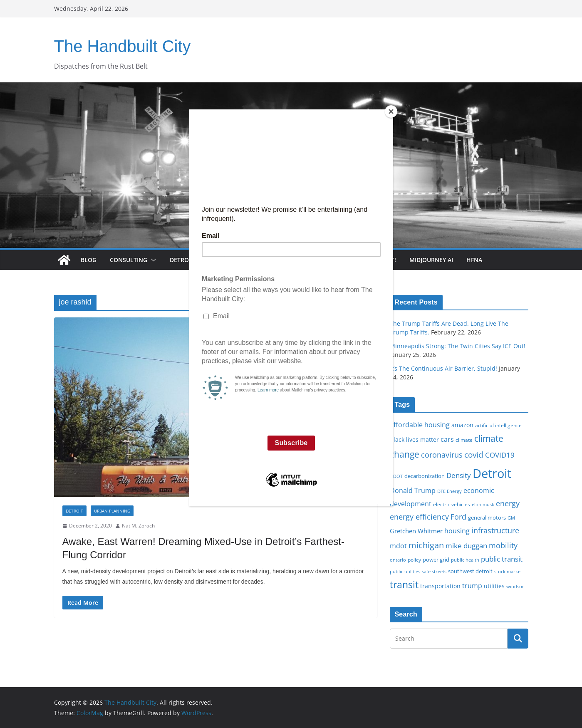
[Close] (391, 111)
